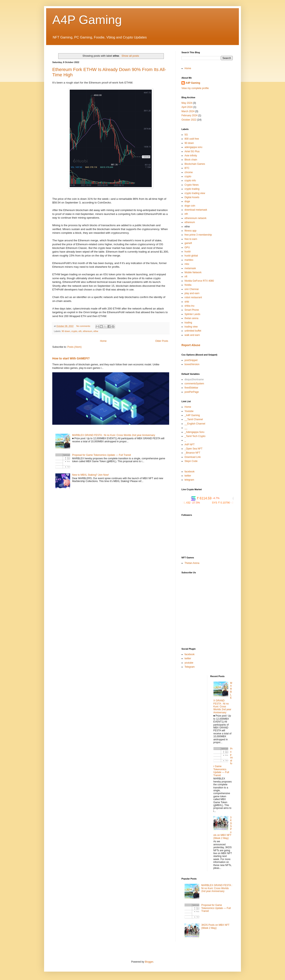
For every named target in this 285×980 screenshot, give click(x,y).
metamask (190, 268)
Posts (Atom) (74, 347)
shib (187, 302)
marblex (189, 260)
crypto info (190, 181)
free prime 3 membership (198, 235)
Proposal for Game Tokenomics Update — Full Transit (102, 455)
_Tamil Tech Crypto (195, 436)
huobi (188, 252)
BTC (187, 168)
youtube (189, 663)
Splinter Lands (192, 314)
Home (103, 341)
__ (186, 428)
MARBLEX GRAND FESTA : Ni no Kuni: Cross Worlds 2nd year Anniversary (114, 435)
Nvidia (188, 285)
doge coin (190, 206)
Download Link (193, 457)
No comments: (84, 326)
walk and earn (192, 335)
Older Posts (162, 341)
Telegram (190, 667)
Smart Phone (192, 310)
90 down (66, 331)
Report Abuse (191, 345)
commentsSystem (194, 384)
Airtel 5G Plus (192, 151)
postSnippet (191, 360)
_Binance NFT (192, 453)
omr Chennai (192, 289)
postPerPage (192, 392)
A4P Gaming (87, 20)
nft (186, 277)
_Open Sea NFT (193, 449)
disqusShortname (194, 379)
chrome (189, 172)
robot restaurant (193, 297)
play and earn (192, 293)
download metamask (196, 210)
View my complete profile (195, 88)
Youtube (189, 411)
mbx (187, 264)
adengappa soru (193, 147)
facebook (190, 472)
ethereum (88, 331)
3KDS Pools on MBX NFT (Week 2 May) (215, 926)
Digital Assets (192, 197)
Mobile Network (193, 272)
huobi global (191, 256)
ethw (96, 331)
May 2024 (187, 103)
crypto (74, 331)
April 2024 (187, 107)
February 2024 (189, 115)
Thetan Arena (192, 563)
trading (188, 323)
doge (187, 201)
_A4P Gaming (192, 415)
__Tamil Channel (194, 419)
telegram (189, 480)
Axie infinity (191, 156)
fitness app (190, 231)
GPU (187, 247)
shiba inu (189, 306)
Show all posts (130, 56)
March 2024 (188, 111)
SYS (230, 503)
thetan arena (191, 318)
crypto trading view (195, 193)
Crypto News (192, 185)
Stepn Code (191, 461)
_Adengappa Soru (194, 432)
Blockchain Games (195, 164)
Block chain (191, 160)
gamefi (188, 243)
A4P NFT (190, 445)
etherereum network (196, 218)
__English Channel (195, 424)
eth (80, 331)
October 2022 (189, 120)
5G (186, 135)
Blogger (149, 962)
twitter (188, 476)
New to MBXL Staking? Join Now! (91, 475)
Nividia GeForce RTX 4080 (199, 281)
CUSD (190, 503)
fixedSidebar (191, 388)
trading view (191, 327)
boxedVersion (192, 364)
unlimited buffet (193, 331)
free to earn (191, 239)
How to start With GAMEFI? (71, 358)
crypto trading (192, 189)
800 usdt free (192, 139)
